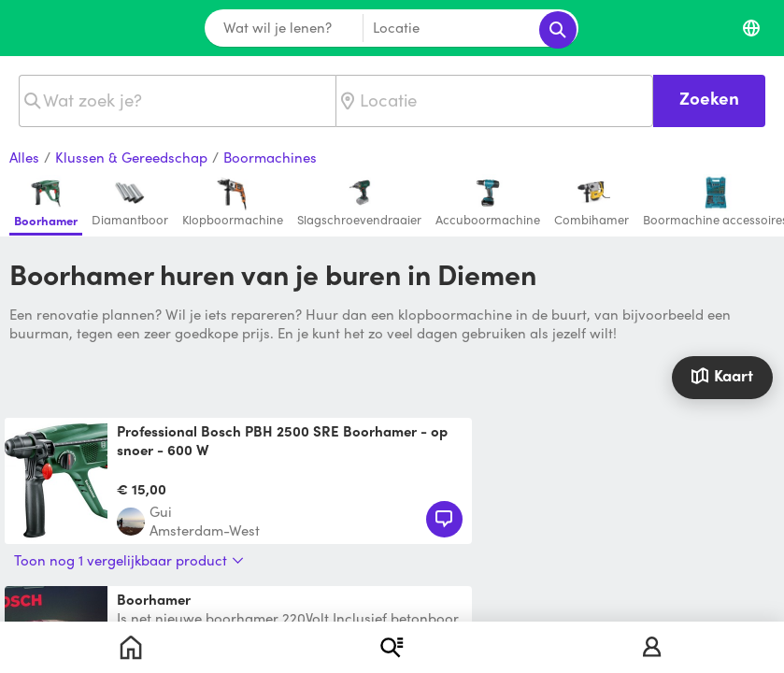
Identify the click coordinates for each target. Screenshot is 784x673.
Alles (24, 158)
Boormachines (270, 158)
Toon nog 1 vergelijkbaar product (129, 560)
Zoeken (709, 98)
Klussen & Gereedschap (131, 158)
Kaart (722, 376)
